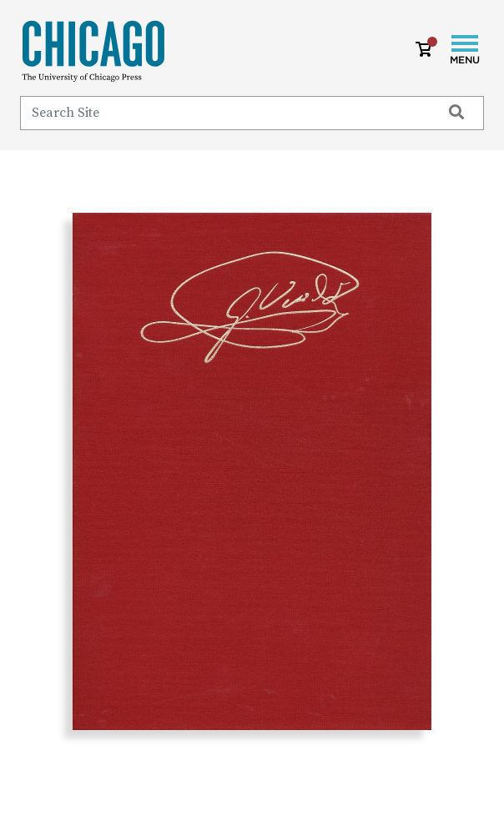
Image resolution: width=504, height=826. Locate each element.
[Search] (223, 113)
